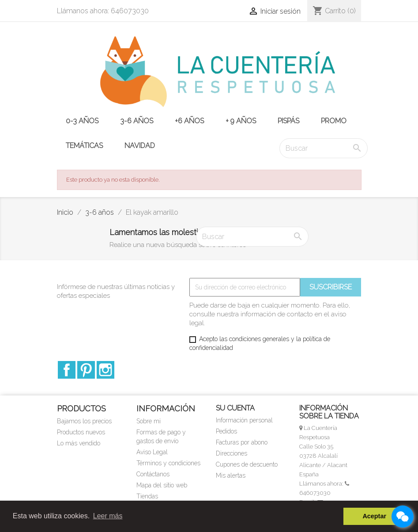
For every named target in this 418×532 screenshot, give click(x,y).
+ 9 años (241, 121)
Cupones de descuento (247, 464)
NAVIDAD (140, 146)
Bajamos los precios (84, 421)
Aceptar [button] (374, 516)
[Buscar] (324, 148)
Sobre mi (149, 421)
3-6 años (137, 121)
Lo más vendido (79, 443)
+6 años (189, 121)
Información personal (244, 420)
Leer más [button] (108, 516)
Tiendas (147, 496)
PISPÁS (288, 121)
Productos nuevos (81, 432)
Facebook (67, 370)
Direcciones (232, 453)
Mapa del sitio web (162, 485)
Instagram (105, 370)
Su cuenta (235, 408)
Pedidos (226, 431)
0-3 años (82, 121)
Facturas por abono (242, 442)
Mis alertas (231, 475)
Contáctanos (153, 474)
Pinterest (86, 370)
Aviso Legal (152, 452)
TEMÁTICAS (84, 146)
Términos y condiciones (168, 463)
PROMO (334, 121)
